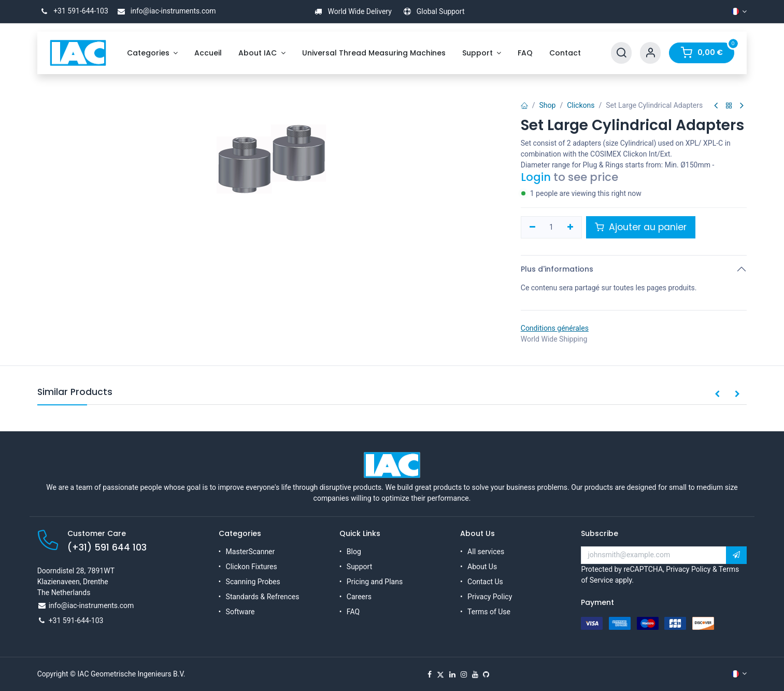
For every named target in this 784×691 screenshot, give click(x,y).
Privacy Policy (490, 597)
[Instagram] (464, 674)
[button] (717, 394)
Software (240, 612)
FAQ (353, 612)
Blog (354, 552)
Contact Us (485, 582)
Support (359, 567)
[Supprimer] (532, 228)
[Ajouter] (571, 228)
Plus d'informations (557, 269)
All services (486, 552)
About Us (482, 567)
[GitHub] (486, 674)
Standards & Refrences (263, 597)
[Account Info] (650, 53)
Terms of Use (489, 612)
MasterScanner (251, 552)
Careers (359, 597)
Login (536, 177)
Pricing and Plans (375, 582)
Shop (548, 105)
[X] (440, 674)
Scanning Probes (253, 582)
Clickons (581, 105)
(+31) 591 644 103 (107, 547)
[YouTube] (475, 674)
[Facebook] (430, 674)
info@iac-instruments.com (165, 11)
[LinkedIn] (452, 674)
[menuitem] (153, 53)
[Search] (621, 53)
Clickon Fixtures (252, 567)
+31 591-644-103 (73, 11)
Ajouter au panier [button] (641, 227)
